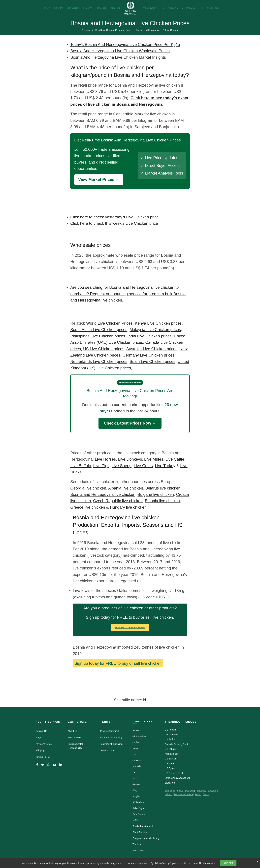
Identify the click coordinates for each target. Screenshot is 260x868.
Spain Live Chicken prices (153, 361)
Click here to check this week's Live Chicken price (114, 223)
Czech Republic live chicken (118, 501)
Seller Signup (139, 808)
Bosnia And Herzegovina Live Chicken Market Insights (118, 57)
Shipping (40, 750)
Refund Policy (43, 757)
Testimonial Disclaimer (112, 744)
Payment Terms (44, 744)
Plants (88, 8)
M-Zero (136, 820)
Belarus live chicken (163, 488)
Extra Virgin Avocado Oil (177, 778)
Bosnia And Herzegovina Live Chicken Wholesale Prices (120, 51)
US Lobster (171, 749)
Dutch (206, 794)
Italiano (169, 794)
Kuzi (135, 778)
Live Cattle (175, 459)
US (162, 8)
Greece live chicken (88, 507)
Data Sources (140, 814)
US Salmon (171, 759)
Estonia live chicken (162, 501)
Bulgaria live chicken (156, 494)
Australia (189, 8)
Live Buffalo (81, 466)
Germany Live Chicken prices (148, 355)
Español (212, 791)
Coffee (136, 743)
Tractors (150, 8)
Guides (136, 784)
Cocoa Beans (172, 735)
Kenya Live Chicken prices (158, 323)
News (135, 748)
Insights (73, 8)
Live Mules (154, 459)
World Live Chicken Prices (108, 30)
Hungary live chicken (128, 507)
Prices (59, 8)
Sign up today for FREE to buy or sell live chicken (118, 663)
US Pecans (171, 730)
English (212, 8)
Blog (135, 790)
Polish (198, 794)
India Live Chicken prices (149, 336)
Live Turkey (165, 466)
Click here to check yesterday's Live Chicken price (114, 217)
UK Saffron (170, 739)
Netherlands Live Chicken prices (99, 361)
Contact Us (41, 731)
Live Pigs (101, 466)
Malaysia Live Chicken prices (155, 330)
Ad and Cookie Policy (111, 738)
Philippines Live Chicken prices (98, 336)
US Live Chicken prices (104, 349)
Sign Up (102, 8)
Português (201, 791)
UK (201, 8)
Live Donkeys (130, 459)
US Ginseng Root (174, 773)
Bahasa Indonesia (184, 794)
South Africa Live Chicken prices (99, 330)
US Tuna (169, 763)
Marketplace (139, 850)
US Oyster (170, 768)
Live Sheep (122, 466)
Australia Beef (172, 754)
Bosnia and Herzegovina (149, 30)
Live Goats (143, 466)
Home (47, 8)
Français (179, 791)
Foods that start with (143, 826)
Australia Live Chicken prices (152, 349)
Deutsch (189, 791)
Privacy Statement (110, 731)
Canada (173, 8)
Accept (228, 863)
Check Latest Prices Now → (130, 423)
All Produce (138, 802)
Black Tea (170, 783)
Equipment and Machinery (146, 838)
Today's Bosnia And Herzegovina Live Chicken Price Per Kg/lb (125, 44)
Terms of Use (107, 750)
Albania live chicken (126, 488)
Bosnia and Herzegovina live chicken (103, 494)
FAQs (38, 738)
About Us (73, 731)
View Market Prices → (99, 179)
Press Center (75, 738)
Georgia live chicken (88, 488)
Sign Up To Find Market (130, 627)
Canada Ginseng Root (176, 744)
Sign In (115, 8)
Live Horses (105, 459)
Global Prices (139, 737)
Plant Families (140, 832)
